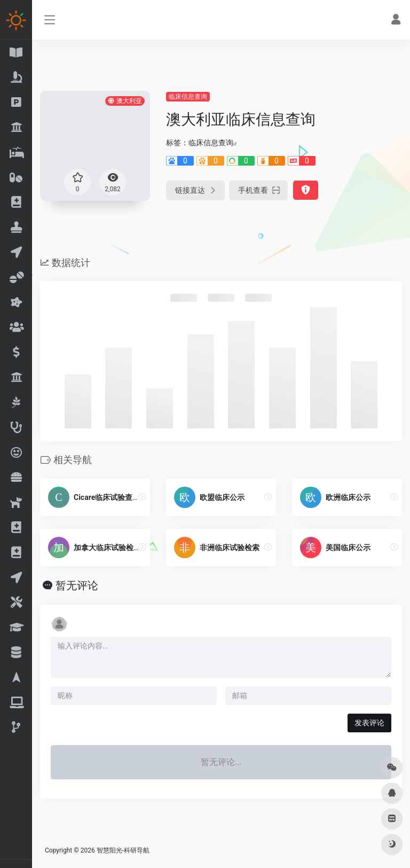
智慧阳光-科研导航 (123, 850)
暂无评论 (77, 585)
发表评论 (369, 723)
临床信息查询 (188, 97)
